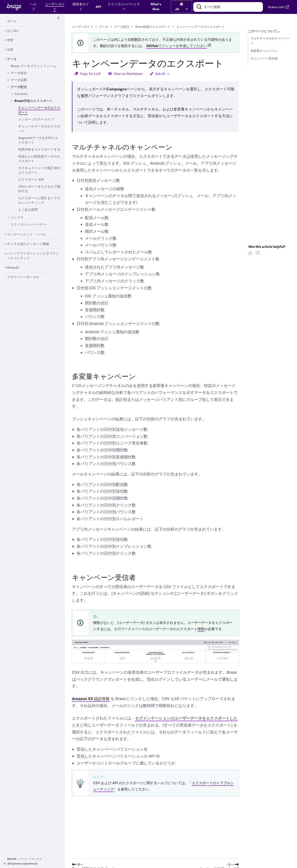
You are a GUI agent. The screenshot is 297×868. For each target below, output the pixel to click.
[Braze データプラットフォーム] (33, 66)
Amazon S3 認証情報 (91, 699)
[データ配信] (19, 87)
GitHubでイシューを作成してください (177, 46)
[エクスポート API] (31, 180)
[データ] (12, 59)
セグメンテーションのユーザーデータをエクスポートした (186, 718)
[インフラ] (17, 218)
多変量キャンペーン (264, 51)
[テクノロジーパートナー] (29, 225)
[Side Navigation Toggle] (58, 18)
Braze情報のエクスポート (153, 27)
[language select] (181, 9)
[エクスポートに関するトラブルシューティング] (39, 201)
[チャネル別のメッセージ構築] (28, 244)
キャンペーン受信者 (264, 58)
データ (104, 27)
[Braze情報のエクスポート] (34, 101)
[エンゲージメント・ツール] (26, 235)
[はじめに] (13, 31)
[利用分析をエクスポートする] (39, 150)
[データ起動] (19, 80)
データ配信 (122, 27)
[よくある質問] (28, 210)
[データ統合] (19, 73)
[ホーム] (12, 21)
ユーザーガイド (82, 27)
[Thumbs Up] (251, 255)
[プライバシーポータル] (23, 277)
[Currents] (21, 94)
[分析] (10, 50)
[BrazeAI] (13, 268)
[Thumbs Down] (258, 255)
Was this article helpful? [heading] (267, 247)
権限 (201, 629)
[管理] (10, 40)
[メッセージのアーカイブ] (36, 120)
